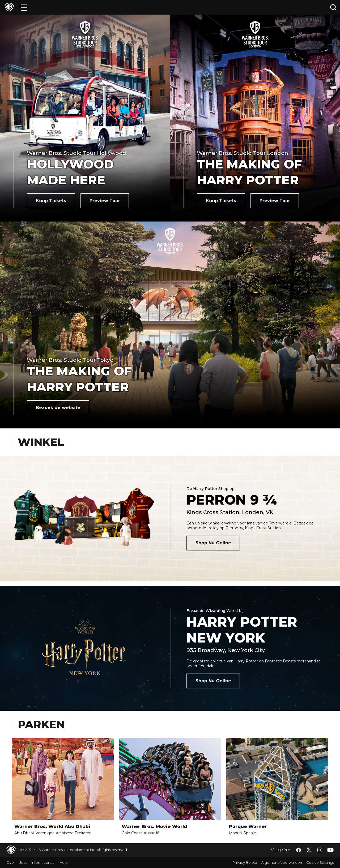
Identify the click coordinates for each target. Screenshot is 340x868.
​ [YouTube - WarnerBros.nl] (330, 850)
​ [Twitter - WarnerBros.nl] (309, 850)
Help (64, 862)
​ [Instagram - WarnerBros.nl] (320, 850)
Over (11, 862)
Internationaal (43, 862)
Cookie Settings (320, 862)
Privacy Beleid (245, 862)
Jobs (23, 862)
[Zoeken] (333, 7)
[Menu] (24, 7)
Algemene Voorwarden (282, 862)
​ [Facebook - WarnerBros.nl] (299, 850)
